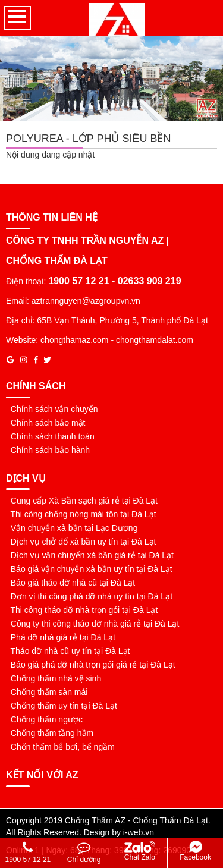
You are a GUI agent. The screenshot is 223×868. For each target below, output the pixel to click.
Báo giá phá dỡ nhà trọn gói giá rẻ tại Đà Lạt (91, 665)
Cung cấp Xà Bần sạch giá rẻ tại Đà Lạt (82, 501)
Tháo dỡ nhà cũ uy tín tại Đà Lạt (68, 651)
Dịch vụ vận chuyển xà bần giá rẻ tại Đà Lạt (90, 555)
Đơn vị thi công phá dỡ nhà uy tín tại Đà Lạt (89, 596)
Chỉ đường (84, 852)
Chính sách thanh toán (50, 436)
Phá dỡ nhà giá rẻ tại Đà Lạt (61, 637)
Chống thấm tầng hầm (50, 733)
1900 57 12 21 (28, 852)
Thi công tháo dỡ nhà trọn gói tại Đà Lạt (82, 610)
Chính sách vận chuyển (52, 409)
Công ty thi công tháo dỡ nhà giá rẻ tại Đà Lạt (92, 624)
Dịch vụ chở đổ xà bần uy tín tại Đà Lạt (81, 542)
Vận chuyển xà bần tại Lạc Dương (72, 528)
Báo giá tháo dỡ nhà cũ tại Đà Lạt (70, 583)
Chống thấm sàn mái (47, 692)
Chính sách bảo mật (46, 423)
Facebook (195, 851)
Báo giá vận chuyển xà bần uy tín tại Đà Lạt (89, 569)
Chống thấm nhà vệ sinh (54, 678)
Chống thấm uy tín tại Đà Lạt (62, 706)
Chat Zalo (140, 851)
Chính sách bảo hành (48, 450)
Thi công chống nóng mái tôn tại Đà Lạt (81, 514)
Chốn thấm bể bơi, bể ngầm (60, 747)
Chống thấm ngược (44, 719)
